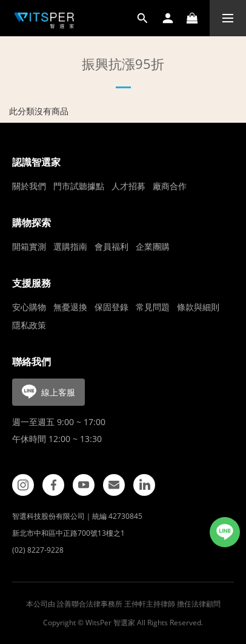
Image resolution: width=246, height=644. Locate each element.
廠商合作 (170, 186)
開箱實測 (29, 246)
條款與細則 (198, 307)
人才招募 (128, 186)
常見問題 (153, 307)
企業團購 (153, 246)
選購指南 (70, 246)
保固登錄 (111, 307)
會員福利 (111, 246)
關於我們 (29, 186)
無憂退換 (70, 307)
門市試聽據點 (79, 186)
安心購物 (29, 307)
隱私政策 (29, 325)
